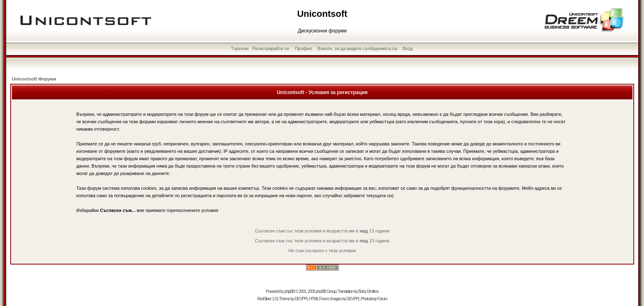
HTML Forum (319, 299)
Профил (304, 48)
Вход (408, 48)
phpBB (289, 291)
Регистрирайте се (271, 48)
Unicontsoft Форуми (34, 79)
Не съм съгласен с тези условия (322, 251)
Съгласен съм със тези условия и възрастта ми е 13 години (322, 231)
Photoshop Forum (374, 299)
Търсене (240, 48)
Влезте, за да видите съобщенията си (357, 48)
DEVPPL (302, 299)
